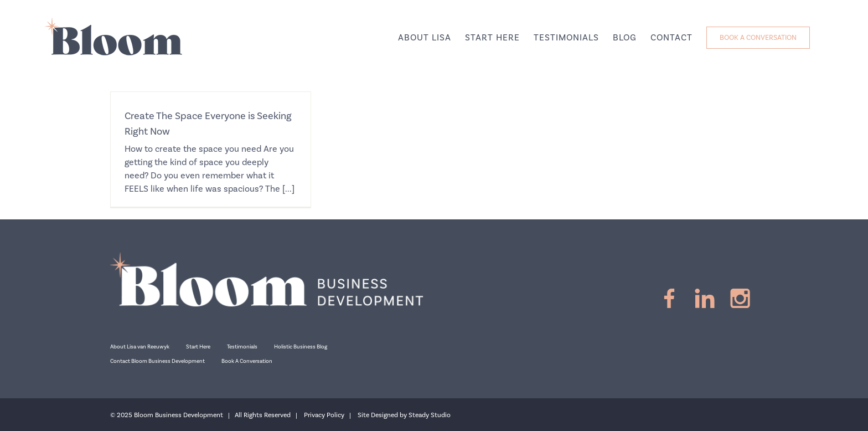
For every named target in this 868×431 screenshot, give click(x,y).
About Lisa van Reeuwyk (140, 347)
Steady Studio (430, 415)
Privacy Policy (324, 415)
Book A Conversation (247, 361)
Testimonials (242, 347)
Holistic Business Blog (301, 347)
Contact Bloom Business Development (157, 361)
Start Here (198, 347)
